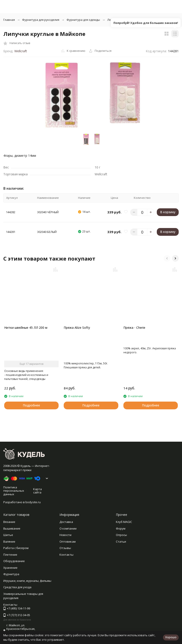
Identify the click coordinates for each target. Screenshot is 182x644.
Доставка (66, 522)
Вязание (9, 522)
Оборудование (14, 561)
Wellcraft (21, 51)
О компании (68, 528)
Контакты (66, 555)
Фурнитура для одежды (83, 20)
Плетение (10, 555)
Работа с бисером (16, 548)
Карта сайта (37, 491)
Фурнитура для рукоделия (41, 20)
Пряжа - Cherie (134, 328)
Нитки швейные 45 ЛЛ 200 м (26, 328)
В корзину (168, 212)
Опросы (121, 535)
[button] (167, 258)
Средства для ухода (17, 587)
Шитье (8, 535)
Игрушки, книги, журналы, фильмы (27, 581)
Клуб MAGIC (124, 522)
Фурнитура (11, 574)
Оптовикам (68, 542)
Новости (65, 535)
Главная (9, 20)
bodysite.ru (33, 502)
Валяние (9, 542)
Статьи (121, 542)
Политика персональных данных (14, 491)
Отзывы (65, 548)
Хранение (10, 568)
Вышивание (12, 528)
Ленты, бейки (117, 20)
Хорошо (171, 637)
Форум (121, 528)
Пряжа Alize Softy (77, 328)
